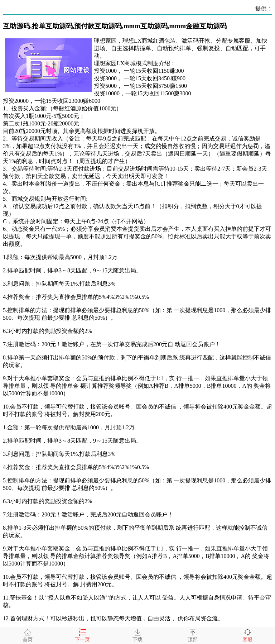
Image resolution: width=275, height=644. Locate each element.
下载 (137, 635)
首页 (28, 635)
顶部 (193, 635)
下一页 (82, 635)
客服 (247, 635)
